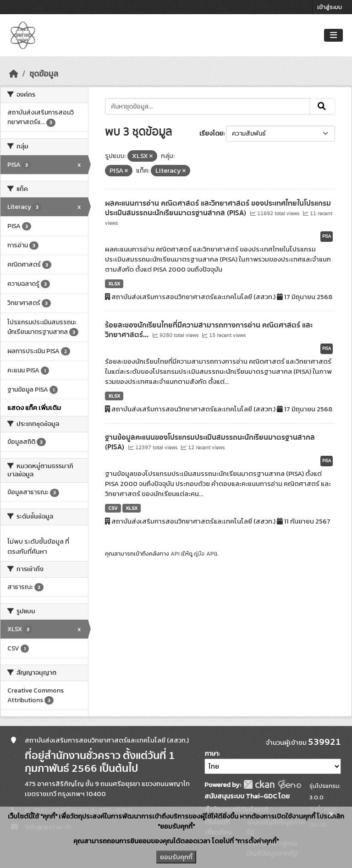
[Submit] (322, 106)
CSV (113, 508)
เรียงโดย (211, 134)
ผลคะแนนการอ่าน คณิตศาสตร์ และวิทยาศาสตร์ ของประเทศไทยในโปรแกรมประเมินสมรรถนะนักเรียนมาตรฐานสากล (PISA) (218, 208)
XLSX (114, 284)
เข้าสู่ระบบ (330, 7)
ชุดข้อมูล (44, 74)
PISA (327, 236)
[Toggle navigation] (333, 35)
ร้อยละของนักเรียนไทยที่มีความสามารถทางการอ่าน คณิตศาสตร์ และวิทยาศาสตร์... (209, 330)
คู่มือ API (205, 554)
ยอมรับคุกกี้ (176, 857)
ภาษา (211, 754)
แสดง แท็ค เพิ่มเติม (34, 408)
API (175, 554)
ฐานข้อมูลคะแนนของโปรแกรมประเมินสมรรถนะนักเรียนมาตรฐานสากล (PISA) (210, 442)
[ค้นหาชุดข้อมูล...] (208, 106)
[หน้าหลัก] (14, 74)
